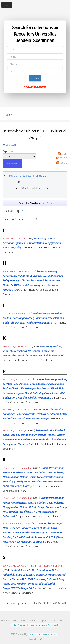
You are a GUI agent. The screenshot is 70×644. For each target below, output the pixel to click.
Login (9, 115)
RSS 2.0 (63, 163)
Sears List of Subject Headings (25, 176)
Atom (64, 154)
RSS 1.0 (63, 158)
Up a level (11, 145)
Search (35, 79)
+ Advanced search (35, 87)
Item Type (47, 203)
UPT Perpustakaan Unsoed (43, 634)
